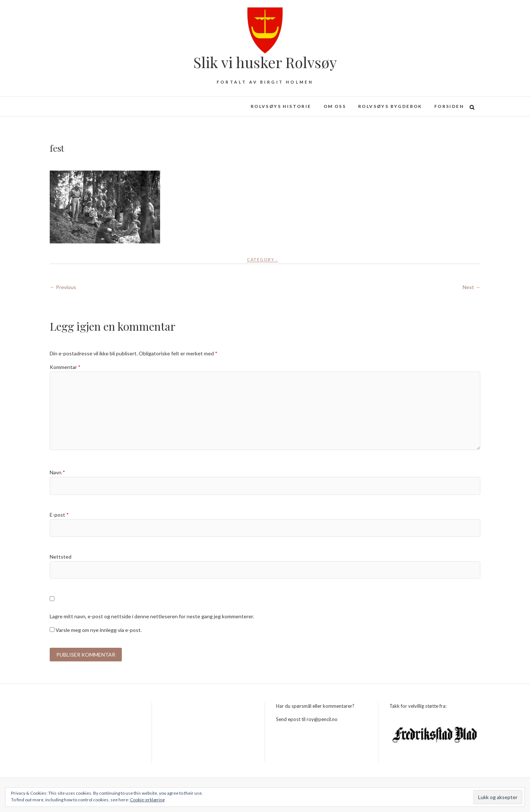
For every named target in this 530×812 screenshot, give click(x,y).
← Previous (63, 287)
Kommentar (65, 367)
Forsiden (449, 106)
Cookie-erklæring (147, 800)
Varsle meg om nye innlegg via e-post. (99, 630)
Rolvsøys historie (281, 106)
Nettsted (61, 557)
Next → (471, 287)
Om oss (335, 106)
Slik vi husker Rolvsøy (265, 62)
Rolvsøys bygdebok (390, 106)
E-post (59, 515)
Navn (57, 472)
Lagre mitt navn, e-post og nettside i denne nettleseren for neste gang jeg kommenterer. (152, 616)
